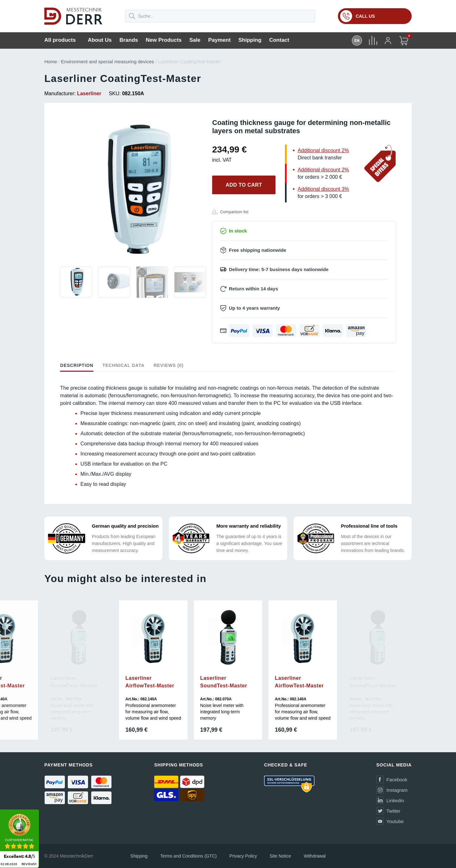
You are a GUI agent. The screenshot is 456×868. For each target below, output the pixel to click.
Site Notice (280, 856)
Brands (129, 40)
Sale (195, 40)
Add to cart (244, 185)
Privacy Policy (243, 856)
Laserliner (89, 93)
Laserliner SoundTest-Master (74, 682)
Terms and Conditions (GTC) (188, 856)
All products (60, 40)
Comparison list (234, 212)
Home (51, 62)
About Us (100, 40)
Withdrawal (315, 856)
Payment (219, 40)
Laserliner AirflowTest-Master (150, 682)
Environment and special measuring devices (108, 62)
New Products (164, 40)
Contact (279, 40)
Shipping (250, 40)
